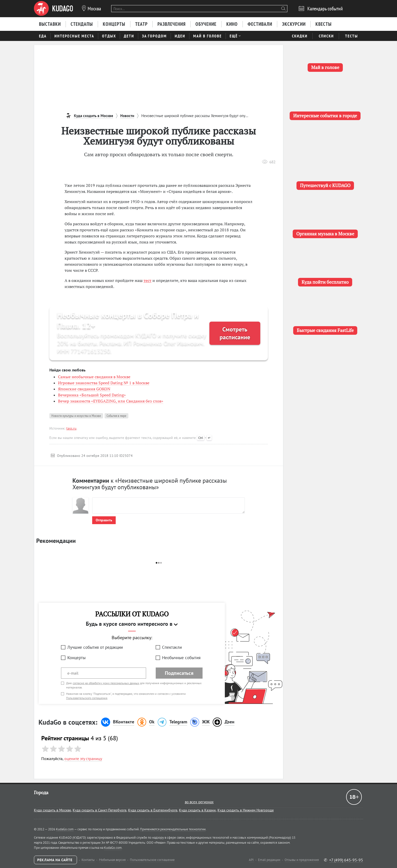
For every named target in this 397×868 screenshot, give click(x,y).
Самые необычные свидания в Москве (94, 377)
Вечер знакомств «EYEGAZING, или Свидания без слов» (111, 401)
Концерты (76, 658)
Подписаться (179, 673)
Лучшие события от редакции (95, 647)
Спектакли (172, 647)
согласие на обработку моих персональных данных (106, 683)
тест (147, 280)
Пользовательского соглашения (87, 698)
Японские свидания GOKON (84, 389)
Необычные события (181, 658)
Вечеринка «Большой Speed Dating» (92, 395)
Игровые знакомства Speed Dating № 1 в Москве (104, 383)
